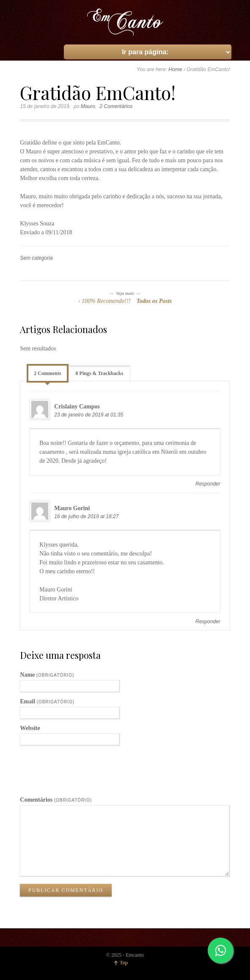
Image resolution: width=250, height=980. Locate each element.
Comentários (56, 800)
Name (47, 675)
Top (124, 963)
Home (175, 69)
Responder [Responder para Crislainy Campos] (208, 484)
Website (30, 728)
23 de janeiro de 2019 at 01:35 (89, 415)
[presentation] (84, 767)
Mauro (88, 106)
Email (47, 701)
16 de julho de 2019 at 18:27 (86, 516)
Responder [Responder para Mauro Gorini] (208, 622)
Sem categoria (36, 258)
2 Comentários (116, 106)
